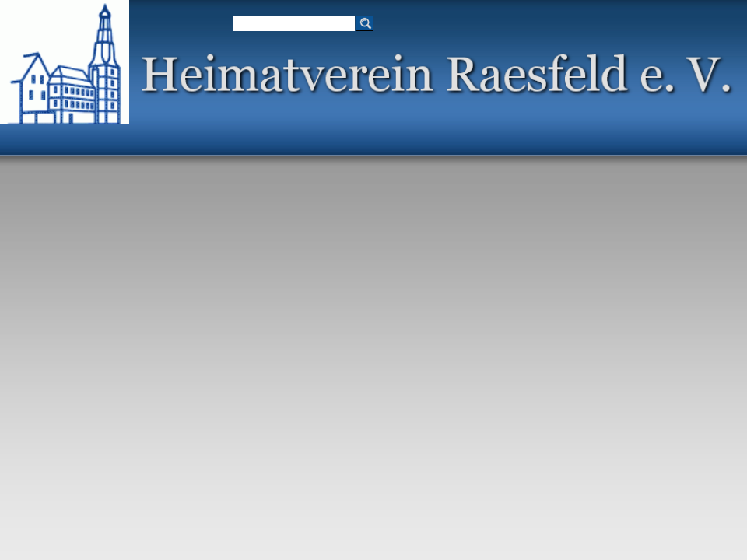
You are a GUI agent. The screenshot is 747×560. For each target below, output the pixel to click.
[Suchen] (294, 23)
